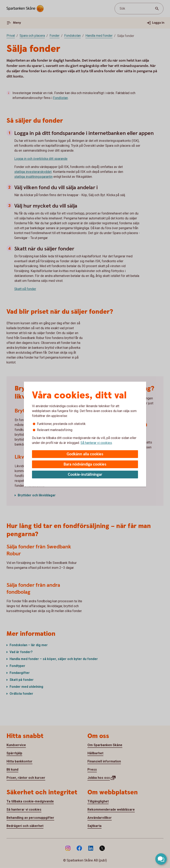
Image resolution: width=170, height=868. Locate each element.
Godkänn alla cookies (85, 454)
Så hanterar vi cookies (96, 443)
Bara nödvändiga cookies (85, 464)
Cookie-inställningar (85, 475)
